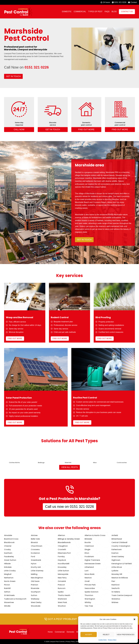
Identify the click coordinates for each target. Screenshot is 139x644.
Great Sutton (10, 560)
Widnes (115, 602)
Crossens (35, 550)
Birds (13, 463)
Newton (88, 578)
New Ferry (62, 578)
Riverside (35, 588)
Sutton (34, 595)
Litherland (89, 567)
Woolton (62, 606)
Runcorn (62, 588)
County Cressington (121, 546)
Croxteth (62, 550)
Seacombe (90, 588)
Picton (7, 585)
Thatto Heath (64, 595)
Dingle (87, 550)
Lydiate (115, 571)
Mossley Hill (117, 574)
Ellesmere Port (64, 553)
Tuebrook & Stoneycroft (15, 599)
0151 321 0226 (37, 67)
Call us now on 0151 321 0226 (69, 507)
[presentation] (13, 453)
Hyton (34, 564)
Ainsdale (8, 535)
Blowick (34, 542)
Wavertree (9, 602)
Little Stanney (37, 571)
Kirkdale (8, 567)
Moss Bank (90, 574)
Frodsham (89, 557)
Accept (89, 634)
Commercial (80, 12)
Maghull (8, 574)
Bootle (88, 542)
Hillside (7, 564)
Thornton (89, 595)
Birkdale (88, 539)
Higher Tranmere (92, 560)
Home (50, 632)
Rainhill (7, 588)
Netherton (9, 578)
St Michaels (9, 595)
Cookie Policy (103, 640)
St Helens (116, 592)
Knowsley (62, 567)
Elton (87, 553)
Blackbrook (9, 542)
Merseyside (63, 574)
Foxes (93, 463)
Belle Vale (35, 539)
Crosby (7, 550)
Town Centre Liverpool (122, 595)
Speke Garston (91, 592)
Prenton (34, 585)
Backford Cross (11, 539)
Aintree (34, 535)
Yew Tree (89, 606)
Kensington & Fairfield (122, 564)
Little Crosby (10, 571)
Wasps (40, 463)
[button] (134, 619)
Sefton (7, 592)
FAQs (107, 12)
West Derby (36, 602)
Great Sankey (118, 557)
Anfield (115, 535)
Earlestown (117, 550)
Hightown (116, 560)
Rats (67, 463)
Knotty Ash (36, 567)
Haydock (62, 560)
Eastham (8, 553)
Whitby (88, 602)
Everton (115, 553)
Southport (36, 592)
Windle (7, 606)
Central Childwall (119, 542)
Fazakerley (9, 557)
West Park (62, 602)
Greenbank (36, 560)
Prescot (61, 585)
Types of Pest (95, 12)
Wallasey (35, 599)
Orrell (87, 581)
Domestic (67, 12)
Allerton (61, 535)
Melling (34, 574)
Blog (114, 12)
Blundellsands (64, 542)
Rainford (115, 585)
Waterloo (116, 599)
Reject (106, 634)
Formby (61, 557)
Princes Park (90, 585)
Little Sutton (63, 571)
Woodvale (36, 606)
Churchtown (37, 546)
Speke (61, 592)
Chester (8, 546)
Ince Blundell (64, 564)
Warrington (90, 599)
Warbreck (62, 599)
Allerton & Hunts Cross (95, 535)
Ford (33, 557)
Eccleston (35, 553)
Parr (113, 581)
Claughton (63, 546)
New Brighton (37, 578)
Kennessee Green (93, 564)
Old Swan (35, 581)
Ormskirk (62, 581)
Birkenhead (117, 539)
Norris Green (10, 581)
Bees (120, 463)
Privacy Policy (112, 640)
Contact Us (127, 12)
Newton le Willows (120, 578)
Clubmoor (89, 546)
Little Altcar (117, 567)
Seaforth (116, 588)
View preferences (126, 634)
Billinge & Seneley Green (69, 539)
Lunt (87, 571)
